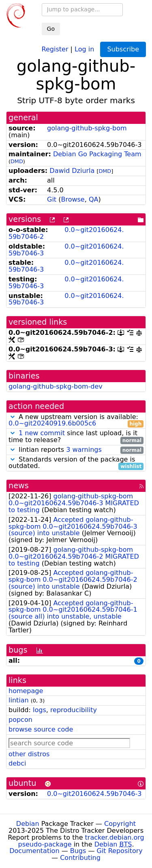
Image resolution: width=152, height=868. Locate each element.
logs (40, 710)
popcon (20, 720)
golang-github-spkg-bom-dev (56, 386)
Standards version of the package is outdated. (76, 463)
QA (94, 199)
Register (55, 49)
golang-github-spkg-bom (87, 128)
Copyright (120, 824)
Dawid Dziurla (72, 171)
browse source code (41, 729)
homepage (26, 691)
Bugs (78, 851)
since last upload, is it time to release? (76, 437)
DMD (17, 161)
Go (51, 29)
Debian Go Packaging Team (97, 154)
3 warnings (84, 450)
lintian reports (76, 450)
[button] (13, 417)
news (19, 486)
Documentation (34, 851)
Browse (73, 199)
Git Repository (120, 851)
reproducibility (74, 710)
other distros (29, 754)
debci (17, 763)
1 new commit (42, 433)
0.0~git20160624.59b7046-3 (66, 250)
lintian (19, 700)
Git (52, 199)
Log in (84, 49)
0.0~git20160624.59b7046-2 (66, 233)
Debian (28, 824)
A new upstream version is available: (76, 421)
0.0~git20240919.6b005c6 (52, 423)
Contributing (80, 858)
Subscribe (123, 49)
